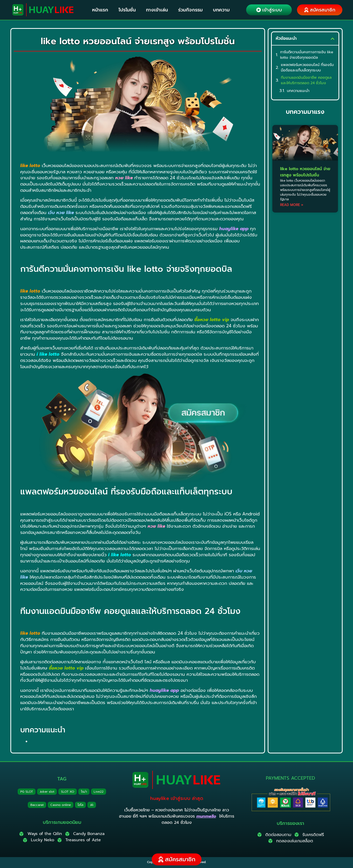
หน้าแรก (100, 10)
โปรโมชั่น (127, 10)
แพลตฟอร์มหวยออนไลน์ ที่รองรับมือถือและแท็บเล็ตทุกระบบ (307, 68)
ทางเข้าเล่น (157, 10)
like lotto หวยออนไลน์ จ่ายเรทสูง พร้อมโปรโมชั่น (305, 172)
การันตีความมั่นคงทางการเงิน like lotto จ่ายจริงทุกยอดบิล (307, 55)
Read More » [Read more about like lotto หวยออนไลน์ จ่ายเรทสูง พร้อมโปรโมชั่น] (292, 205)
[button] (333, 39)
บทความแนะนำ (298, 91)
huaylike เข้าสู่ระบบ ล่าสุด (177, 798)
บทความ (221, 10)
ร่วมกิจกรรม (190, 10)
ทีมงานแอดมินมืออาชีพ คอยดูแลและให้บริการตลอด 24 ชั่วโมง (306, 80)
